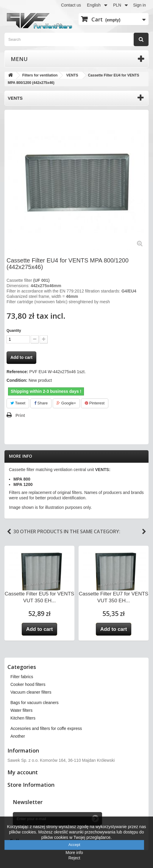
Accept (74, 845)
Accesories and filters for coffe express (46, 728)
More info (21, 456)
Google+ (66, 403)
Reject (74, 858)
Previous (9, 532)
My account (23, 772)
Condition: (17, 380)
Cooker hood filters (28, 684)
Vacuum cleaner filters (31, 692)
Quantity (14, 331)
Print (20, 415)
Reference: (17, 372)
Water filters (21, 710)
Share (41, 403)
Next (144, 532)
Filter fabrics (22, 677)
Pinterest (95, 403)
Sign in (139, 5)
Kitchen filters (23, 718)
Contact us (71, 5)
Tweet (18, 403)
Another (18, 736)
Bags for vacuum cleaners (35, 703)
